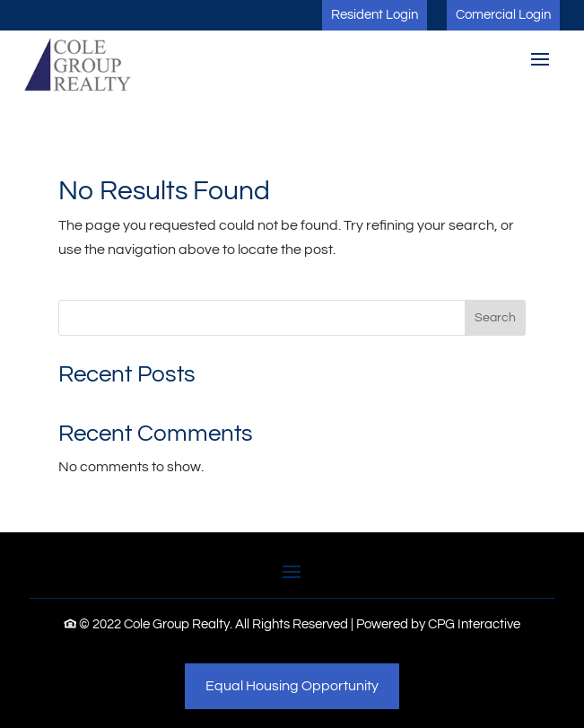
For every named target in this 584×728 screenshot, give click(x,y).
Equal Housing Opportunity (292, 686)
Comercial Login (503, 15)
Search (495, 318)
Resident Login (375, 15)
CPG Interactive (474, 624)
